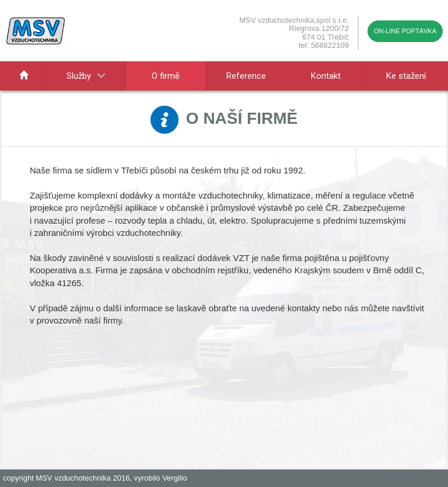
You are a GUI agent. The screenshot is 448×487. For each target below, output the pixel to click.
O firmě (166, 76)
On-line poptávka (405, 31)
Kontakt (326, 76)
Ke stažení (406, 76)
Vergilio (175, 478)
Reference (246, 76)
